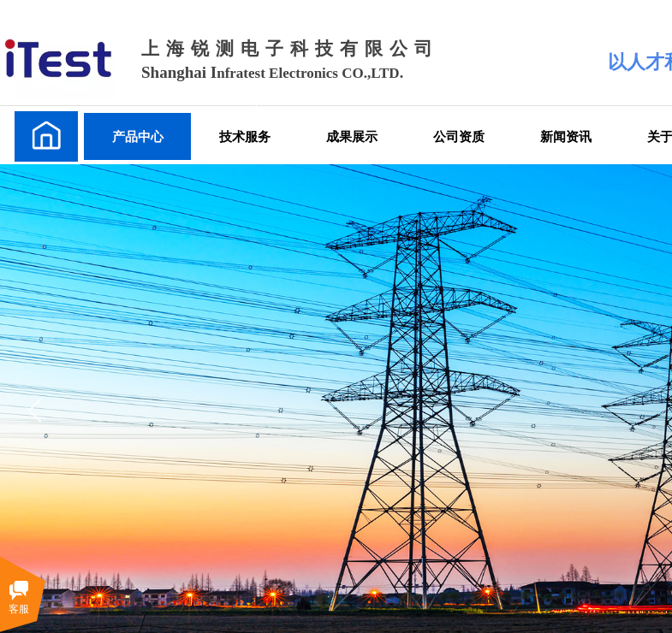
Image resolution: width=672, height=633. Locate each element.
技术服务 (245, 136)
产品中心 (138, 136)
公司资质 (459, 136)
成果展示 (352, 136)
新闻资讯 (566, 136)
